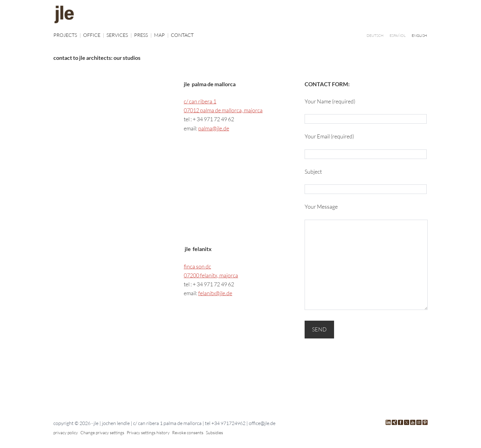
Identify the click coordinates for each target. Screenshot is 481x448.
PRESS (143, 35)
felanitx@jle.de (215, 293)
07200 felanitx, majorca (211, 275)
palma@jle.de (214, 128)
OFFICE (94, 35)
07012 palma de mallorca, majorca (223, 110)
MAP (161, 35)
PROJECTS (67, 35)
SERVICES (119, 35)
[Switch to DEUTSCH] (375, 35)
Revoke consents (188, 433)
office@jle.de (262, 423)
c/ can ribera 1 (200, 101)
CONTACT (182, 35)
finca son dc (197, 266)
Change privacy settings (102, 433)
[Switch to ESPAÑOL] (398, 35)
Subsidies (214, 433)
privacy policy (66, 433)
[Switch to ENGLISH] (419, 35)
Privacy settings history (148, 433)
